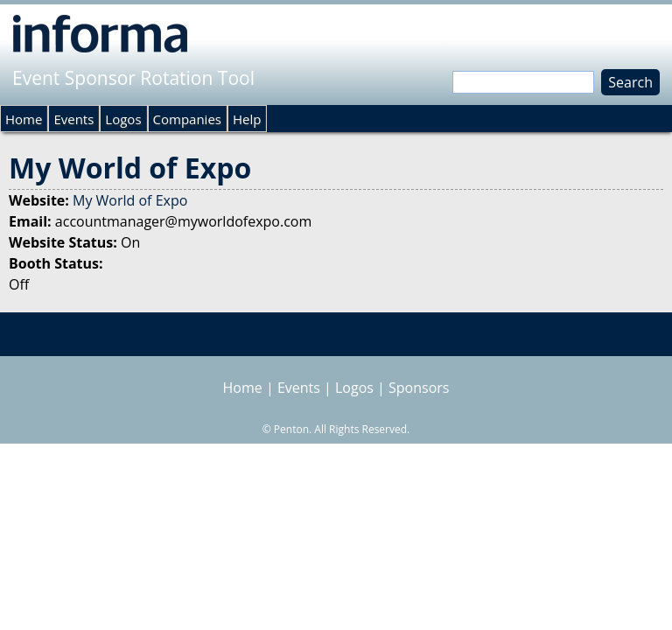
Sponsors (419, 388)
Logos (123, 119)
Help (247, 119)
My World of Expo (130, 200)
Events (73, 119)
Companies (187, 119)
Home (24, 119)
